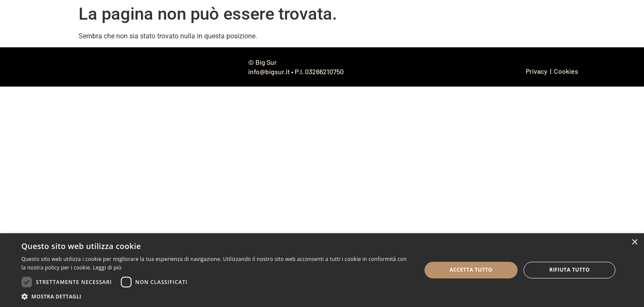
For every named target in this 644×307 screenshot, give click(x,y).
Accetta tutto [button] (471, 270)
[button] (215, 296)
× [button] (634, 242)
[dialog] (322, 270)
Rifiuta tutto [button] (569, 270)
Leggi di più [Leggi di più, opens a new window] (107, 268)
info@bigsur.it (269, 71)
